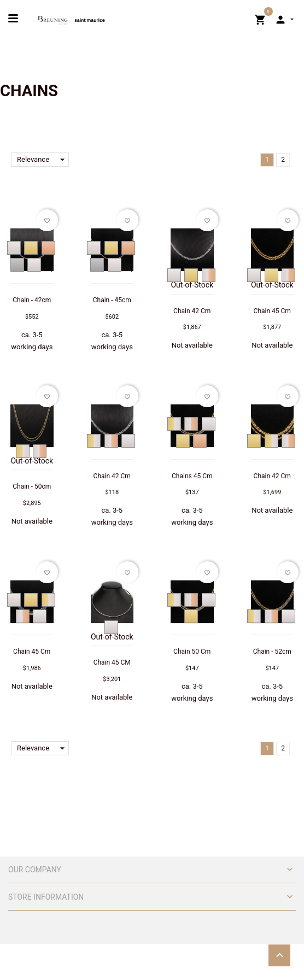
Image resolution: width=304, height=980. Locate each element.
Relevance (43, 160)
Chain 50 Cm (192, 652)
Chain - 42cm (32, 300)
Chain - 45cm (112, 300)
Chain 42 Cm (192, 311)
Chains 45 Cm (192, 476)
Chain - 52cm (272, 652)
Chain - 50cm (32, 486)
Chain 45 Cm (272, 311)
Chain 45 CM (112, 662)
